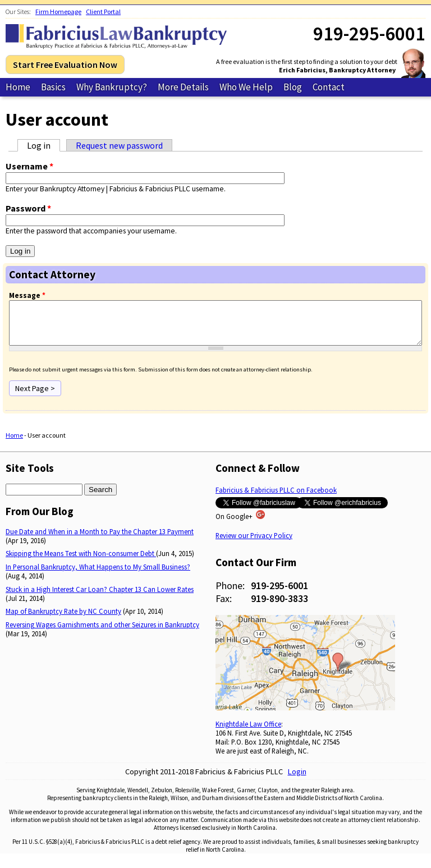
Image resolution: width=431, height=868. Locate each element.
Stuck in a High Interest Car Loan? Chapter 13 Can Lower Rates (100, 598)
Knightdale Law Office (248, 732)
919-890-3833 (279, 607)
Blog (293, 87)
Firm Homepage (58, 12)
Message (27, 295)
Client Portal (103, 12)
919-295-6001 (279, 594)
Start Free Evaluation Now (65, 65)
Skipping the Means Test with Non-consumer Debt (81, 562)
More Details (183, 87)
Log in (43, 145)
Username (29, 166)
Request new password (119, 145)
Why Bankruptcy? (112, 87)
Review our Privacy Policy (254, 544)
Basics (53, 87)
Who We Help (246, 87)
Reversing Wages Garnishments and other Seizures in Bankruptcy (102, 633)
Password (28, 208)
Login (297, 780)
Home (18, 87)
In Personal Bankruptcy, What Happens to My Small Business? (98, 575)
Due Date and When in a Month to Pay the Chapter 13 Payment (100, 540)
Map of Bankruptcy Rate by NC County (63, 619)
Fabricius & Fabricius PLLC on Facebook (276, 498)
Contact (329, 87)
